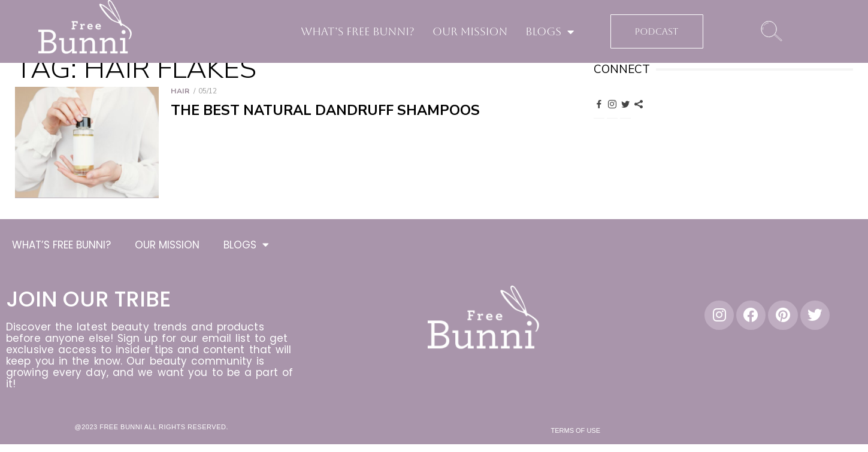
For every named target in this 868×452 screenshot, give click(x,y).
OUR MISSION (470, 31)
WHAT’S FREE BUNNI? (358, 31)
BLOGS (550, 32)
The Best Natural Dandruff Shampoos (325, 110)
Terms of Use (576, 432)
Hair (180, 91)
